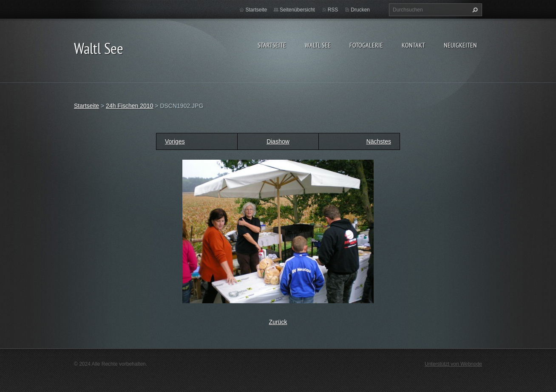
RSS (333, 10)
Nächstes (379, 141)
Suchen (474, 10)
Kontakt (413, 45)
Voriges (175, 141)
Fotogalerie (366, 45)
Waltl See (318, 45)
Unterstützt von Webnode (453, 364)
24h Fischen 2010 (129, 106)
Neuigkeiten (460, 45)
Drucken (360, 10)
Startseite (272, 45)
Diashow (278, 141)
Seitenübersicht (297, 10)
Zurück (278, 322)
